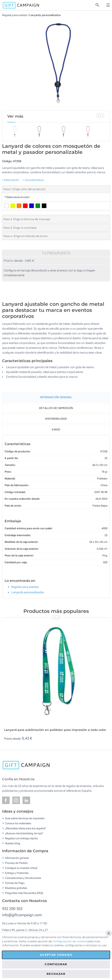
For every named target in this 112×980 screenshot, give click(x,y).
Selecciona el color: (17, 197)
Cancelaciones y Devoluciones (23, 878)
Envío (56, 430)
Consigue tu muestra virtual (21, 868)
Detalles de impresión (56, 408)
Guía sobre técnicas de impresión (25, 818)
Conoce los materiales (18, 823)
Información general (17, 858)
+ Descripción (11, 180)
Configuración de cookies (70, 941)
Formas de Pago (15, 883)
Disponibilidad (56, 419)
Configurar (56, 964)
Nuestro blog (13, 843)
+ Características (33, 180)
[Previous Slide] (98, 115)
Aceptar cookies (56, 955)
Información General (56, 397)
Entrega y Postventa (17, 873)
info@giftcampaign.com (22, 915)
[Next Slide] (102, 115)
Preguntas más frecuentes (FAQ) (24, 893)
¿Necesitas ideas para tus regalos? (25, 828)
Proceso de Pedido (16, 863)
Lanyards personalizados (45, 15)
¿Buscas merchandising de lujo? (24, 833)
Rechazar (56, 974)
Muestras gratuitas (16, 888)
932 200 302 (12, 909)
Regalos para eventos (15, 15)
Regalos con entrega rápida (21, 838)
